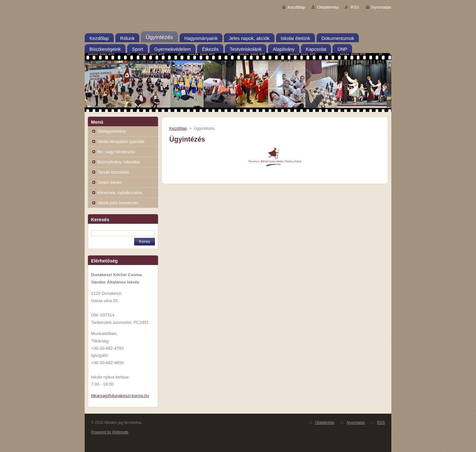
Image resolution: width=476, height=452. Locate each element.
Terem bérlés (110, 182)
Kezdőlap (296, 7)
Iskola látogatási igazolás (121, 141)
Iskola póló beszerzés (118, 203)
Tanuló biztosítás (113, 172)
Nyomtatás (381, 7)
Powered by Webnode (110, 432)
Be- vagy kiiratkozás (116, 152)
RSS (355, 7)
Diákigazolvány (112, 131)
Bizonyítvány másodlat (119, 162)
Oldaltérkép (328, 7)
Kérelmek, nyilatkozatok (120, 193)
